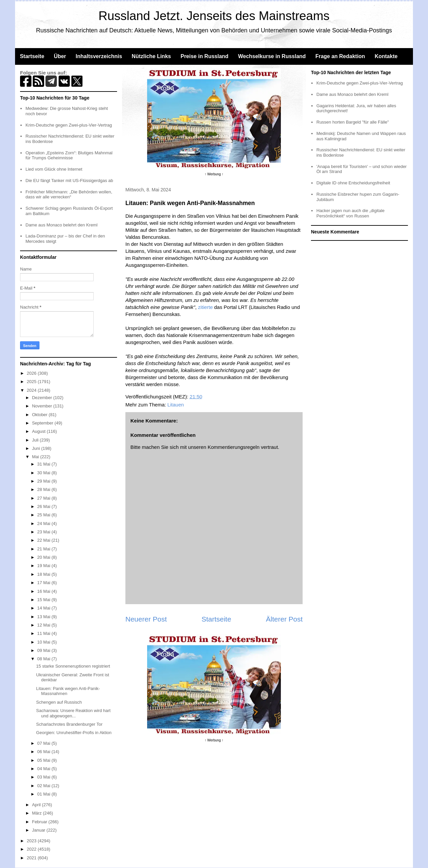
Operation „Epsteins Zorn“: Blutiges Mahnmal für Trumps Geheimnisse (69, 155)
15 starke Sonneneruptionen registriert (73, 666)
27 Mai (44, 498)
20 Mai (44, 557)
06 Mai (44, 752)
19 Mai (44, 566)
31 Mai (44, 464)
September (43, 423)
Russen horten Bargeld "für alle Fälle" (353, 122)
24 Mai (44, 524)
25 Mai (44, 515)
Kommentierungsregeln (234, 447)
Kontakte (386, 56)
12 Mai (44, 625)
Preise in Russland (204, 56)
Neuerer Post (146, 619)
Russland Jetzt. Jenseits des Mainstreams (214, 16)
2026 (32, 373)
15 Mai (44, 600)
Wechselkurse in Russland (272, 56)
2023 (32, 841)
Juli (36, 440)
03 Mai (44, 777)
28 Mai (44, 489)
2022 (32, 849)
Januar (39, 830)
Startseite (32, 56)
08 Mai (44, 659)
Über (60, 56)
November (43, 406)
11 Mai (44, 633)
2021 (32, 858)
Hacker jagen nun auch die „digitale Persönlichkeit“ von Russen (350, 213)
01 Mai (44, 794)
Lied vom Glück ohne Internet (54, 169)
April (37, 805)
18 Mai (44, 574)
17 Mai (44, 583)
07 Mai (44, 743)
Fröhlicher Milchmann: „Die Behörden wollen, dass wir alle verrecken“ (69, 195)
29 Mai (44, 481)
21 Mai (44, 549)
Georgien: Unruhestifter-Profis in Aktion (74, 733)
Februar (40, 822)
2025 (32, 382)
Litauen (176, 405)
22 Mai (44, 540)
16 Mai (44, 591)
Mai (36, 457)
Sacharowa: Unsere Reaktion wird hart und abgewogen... (73, 713)
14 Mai (44, 608)
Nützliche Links (151, 56)
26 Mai (44, 506)
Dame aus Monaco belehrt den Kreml (61, 225)
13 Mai (44, 617)
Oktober (40, 415)
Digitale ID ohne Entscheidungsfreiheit (353, 183)
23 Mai (44, 532)
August (39, 431)
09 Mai (44, 650)
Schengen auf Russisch (59, 702)
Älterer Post (284, 619)
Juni (37, 448)
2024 (32, 390)
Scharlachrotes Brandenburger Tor (69, 724)
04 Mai (44, 769)
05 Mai (44, 760)
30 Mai (44, 473)
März (38, 813)
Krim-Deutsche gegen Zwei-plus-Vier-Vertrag (69, 125)
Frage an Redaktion (340, 56)
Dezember (43, 398)
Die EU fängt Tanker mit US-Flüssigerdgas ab (69, 181)
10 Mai (44, 642)
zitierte (205, 307)
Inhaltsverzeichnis (99, 56)
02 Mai (44, 786)
